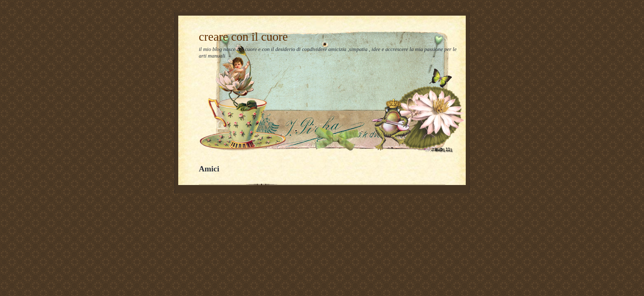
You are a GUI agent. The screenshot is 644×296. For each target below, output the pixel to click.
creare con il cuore (243, 37)
